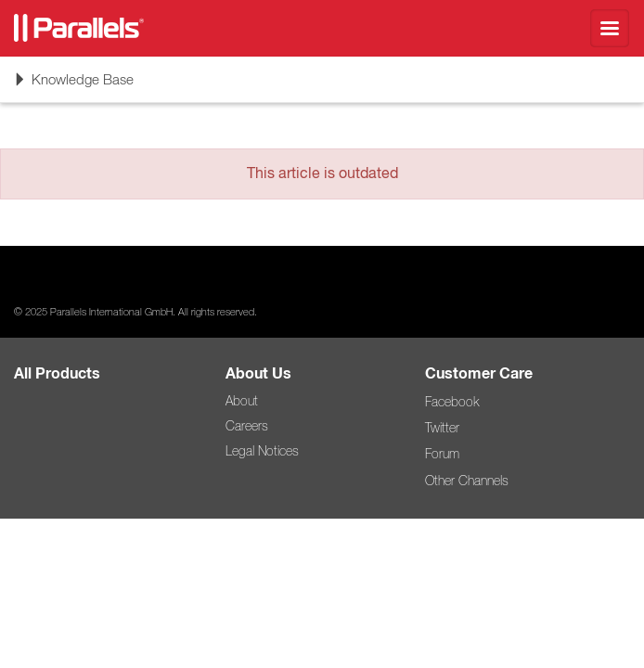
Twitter (442, 428)
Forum (442, 454)
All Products (57, 373)
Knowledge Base (73, 85)
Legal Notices (262, 451)
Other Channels (467, 481)
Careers (247, 426)
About (242, 401)
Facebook (452, 402)
